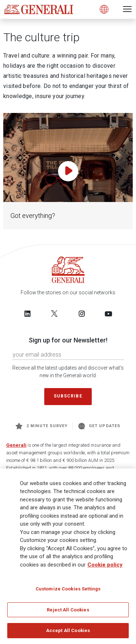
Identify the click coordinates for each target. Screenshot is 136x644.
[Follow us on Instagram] (82, 313)
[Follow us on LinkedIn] (28, 313)
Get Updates (99, 426)
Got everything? (33, 216)
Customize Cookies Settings (68, 589)
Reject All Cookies (68, 610)
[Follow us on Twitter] (54, 313)
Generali (16, 445)
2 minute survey (42, 426)
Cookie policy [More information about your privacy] (105, 565)
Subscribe (68, 396)
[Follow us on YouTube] (108, 313)
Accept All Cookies (68, 631)
